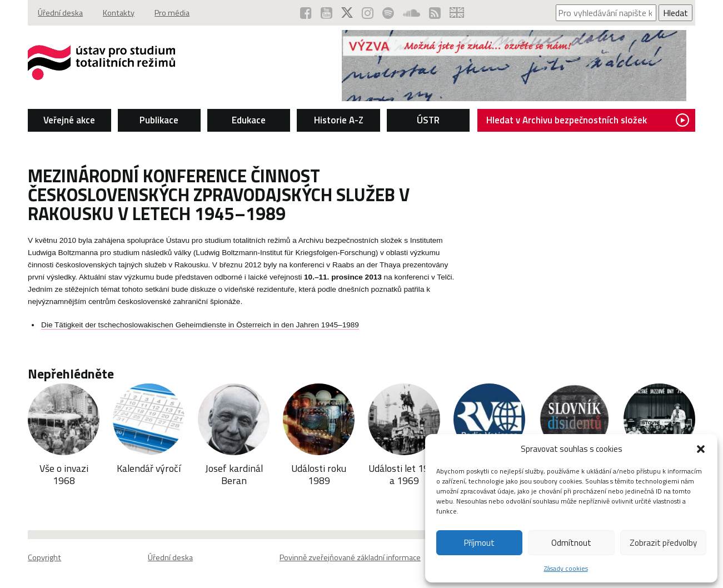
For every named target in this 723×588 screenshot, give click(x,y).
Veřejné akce (69, 120)
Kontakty (119, 13)
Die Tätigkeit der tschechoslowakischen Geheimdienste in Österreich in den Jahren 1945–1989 (200, 325)
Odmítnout (571, 543)
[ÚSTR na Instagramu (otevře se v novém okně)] (368, 13)
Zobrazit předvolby (663, 543)
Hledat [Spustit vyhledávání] (675, 13)
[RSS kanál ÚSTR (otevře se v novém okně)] (435, 13)
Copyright (44, 557)
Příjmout (479, 543)
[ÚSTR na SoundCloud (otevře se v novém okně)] (412, 13)
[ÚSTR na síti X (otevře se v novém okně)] (347, 13)
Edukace (249, 120)
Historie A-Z (339, 120)
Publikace (159, 120)
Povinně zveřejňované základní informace (350, 557)
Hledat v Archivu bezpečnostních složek (588, 120)
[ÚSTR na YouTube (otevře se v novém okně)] (326, 13)
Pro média (172, 13)
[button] (701, 449)
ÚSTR (428, 120)
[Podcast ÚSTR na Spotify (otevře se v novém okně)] (388, 13)
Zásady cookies (566, 568)
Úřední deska (60, 13)
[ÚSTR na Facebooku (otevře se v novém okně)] (306, 13)
